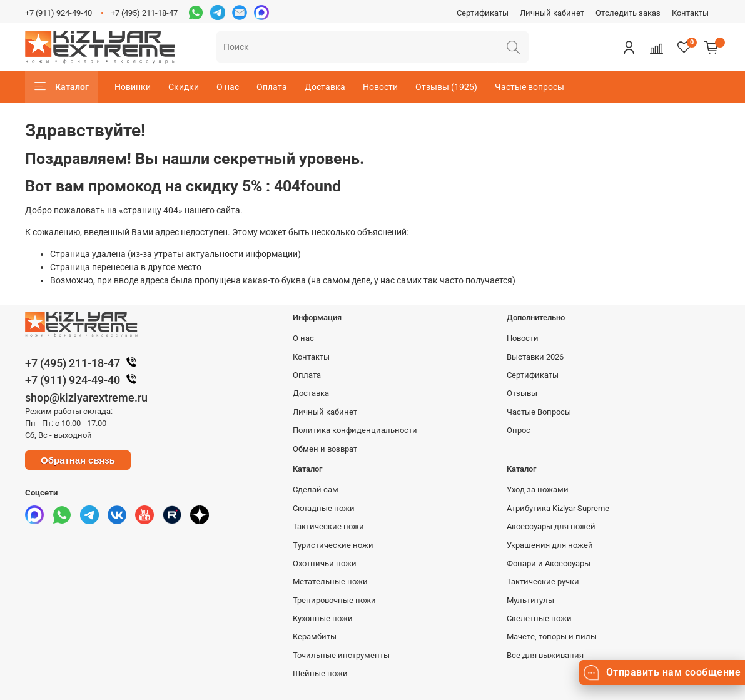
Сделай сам (316, 489)
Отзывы (522, 393)
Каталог (62, 87)
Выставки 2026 (535, 357)
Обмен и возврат (325, 449)
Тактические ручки (543, 581)
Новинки (133, 87)
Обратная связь (78, 460)
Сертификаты (483, 13)
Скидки (184, 87)
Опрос (519, 430)
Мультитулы (530, 600)
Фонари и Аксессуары (549, 563)
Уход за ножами (538, 489)
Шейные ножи (320, 673)
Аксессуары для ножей (551, 526)
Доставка (325, 87)
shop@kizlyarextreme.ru (86, 398)
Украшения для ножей (550, 545)
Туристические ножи (333, 545)
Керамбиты (315, 637)
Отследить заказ (628, 13)
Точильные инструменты (341, 655)
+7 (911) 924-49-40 (58, 13)
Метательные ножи (330, 581)
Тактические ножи (328, 526)
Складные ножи (324, 508)
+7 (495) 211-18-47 (144, 13)
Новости (380, 87)
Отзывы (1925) (446, 87)
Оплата (272, 87)
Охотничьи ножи (325, 563)
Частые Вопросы (539, 412)
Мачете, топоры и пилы (552, 637)
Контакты (690, 13)
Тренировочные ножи (334, 600)
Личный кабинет (552, 13)
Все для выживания (545, 655)
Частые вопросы (530, 87)
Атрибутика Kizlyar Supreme (558, 508)
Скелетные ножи (539, 618)
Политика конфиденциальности (355, 430)
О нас (228, 87)
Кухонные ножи (323, 618)
